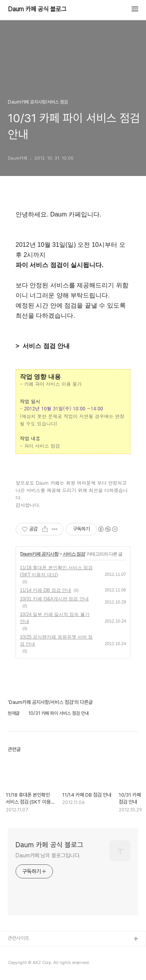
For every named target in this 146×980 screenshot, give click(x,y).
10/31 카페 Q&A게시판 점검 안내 (54, 599)
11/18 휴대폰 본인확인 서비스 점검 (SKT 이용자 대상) (56, 571)
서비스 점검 (74, 554)
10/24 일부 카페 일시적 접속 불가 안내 (55, 618)
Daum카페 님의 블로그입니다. (48, 855)
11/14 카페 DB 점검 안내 (46, 590)
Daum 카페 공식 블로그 (37, 9)
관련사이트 (18, 938)
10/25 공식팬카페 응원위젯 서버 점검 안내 (56, 640)
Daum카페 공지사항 (39, 554)
